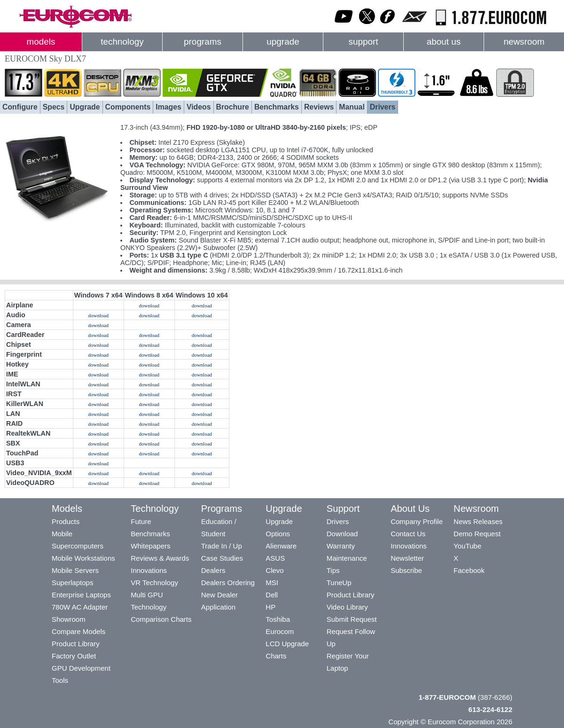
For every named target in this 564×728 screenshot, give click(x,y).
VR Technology (154, 583)
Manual (352, 107)
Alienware (281, 546)
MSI (272, 583)
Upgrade (85, 107)
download (149, 305)
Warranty (341, 546)
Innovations (149, 570)
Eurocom (280, 631)
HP (270, 607)
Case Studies (222, 558)
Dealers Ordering (228, 583)
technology (122, 42)
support (363, 42)
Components (128, 107)
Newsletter (407, 558)
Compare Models (78, 631)
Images (168, 107)
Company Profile (417, 521)
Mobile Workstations (83, 558)
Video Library (347, 607)
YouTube (467, 546)
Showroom (69, 619)
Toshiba (278, 619)
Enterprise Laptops (81, 595)
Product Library (76, 644)
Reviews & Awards (160, 558)
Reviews (319, 107)
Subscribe (406, 570)
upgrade (283, 42)
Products (66, 521)
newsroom (524, 42)
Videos (199, 107)
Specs (54, 107)
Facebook (469, 570)
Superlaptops (72, 583)
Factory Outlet (74, 656)
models (41, 42)
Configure (20, 107)
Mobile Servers (75, 570)
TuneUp (339, 583)
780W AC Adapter (80, 607)
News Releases (478, 521)
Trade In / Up (222, 546)
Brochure (233, 107)
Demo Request (477, 534)
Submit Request (352, 619)
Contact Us (408, 534)
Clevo (274, 570)
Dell (272, 595)
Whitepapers (150, 546)
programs (203, 42)
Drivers (383, 107)
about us (444, 42)
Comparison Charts (161, 619)
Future (141, 521)
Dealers (213, 570)
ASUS (275, 558)
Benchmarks (277, 107)
